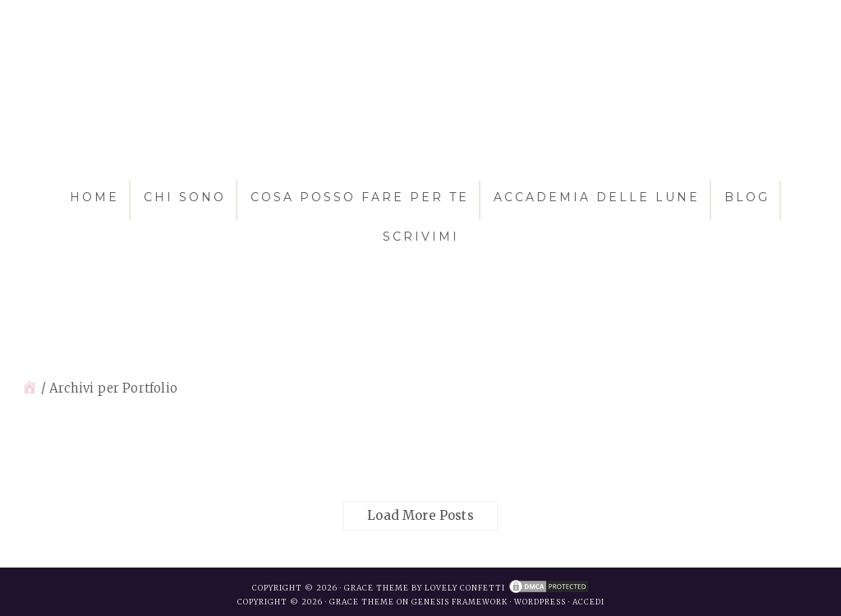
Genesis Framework (460, 602)
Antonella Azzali (420, 105)
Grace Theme (362, 602)
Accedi (588, 602)
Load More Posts (420, 515)
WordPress (540, 602)
